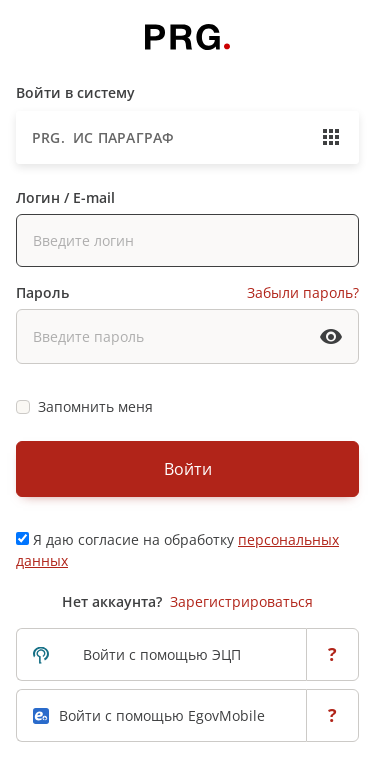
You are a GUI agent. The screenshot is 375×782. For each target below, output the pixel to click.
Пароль (42, 292)
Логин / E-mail (65, 197)
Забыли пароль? (303, 292)
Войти (188, 469)
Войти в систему (75, 92)
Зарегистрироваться (241, 601)
